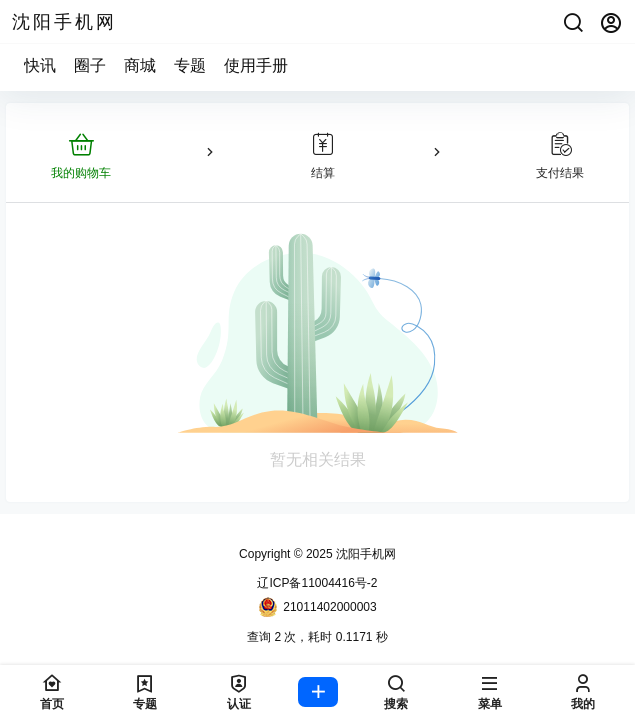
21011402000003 (317, 607)
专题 (190, 65)
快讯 (40, 65)
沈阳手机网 (364, 554)
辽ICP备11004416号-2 (317, 583)
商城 (140, 65)
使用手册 (256, 65)
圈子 (90, 65)
